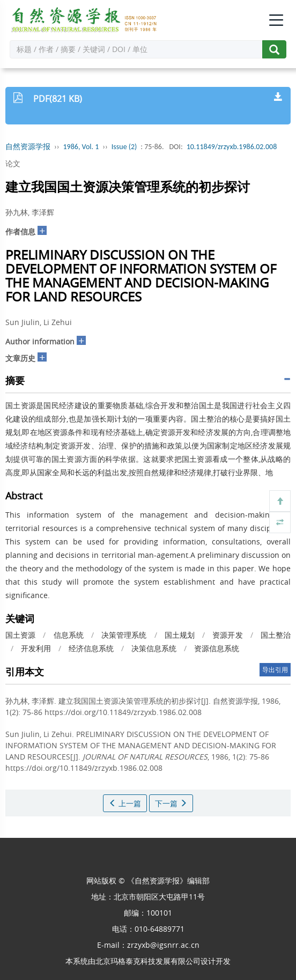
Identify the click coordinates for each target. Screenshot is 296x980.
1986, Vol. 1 (81, 147)
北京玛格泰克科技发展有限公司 (148, 961)
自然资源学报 (28, 147)
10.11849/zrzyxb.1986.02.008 (232, 147)
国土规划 (180, 635)
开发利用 (36, 648)
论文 (13, 163)
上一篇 (125, 803)
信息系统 (69, 635)
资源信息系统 (217, 648)
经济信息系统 (91, 648)
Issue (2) (124, 147)
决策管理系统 (124, 635)
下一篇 (171, 803)
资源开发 (227, 635)
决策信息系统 (154, 648)
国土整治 (276, 635)
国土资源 (20, 635)
